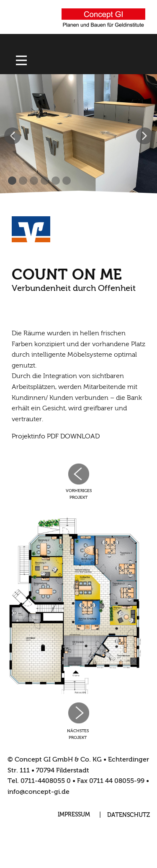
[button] (13, 136)
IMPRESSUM (74, 815)
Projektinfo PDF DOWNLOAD (56, 437)
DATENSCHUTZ (129, 815)
